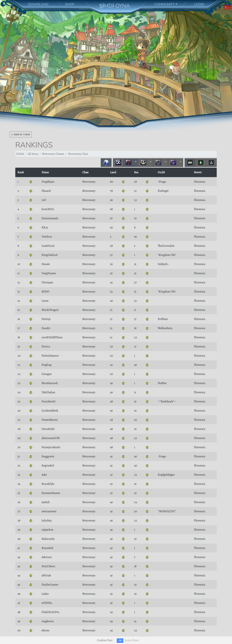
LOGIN (199, 4)
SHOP (70, 4)
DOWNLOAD (38, 4)
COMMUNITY (164, 4)
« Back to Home (21, 134)
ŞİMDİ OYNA (115, 6)
